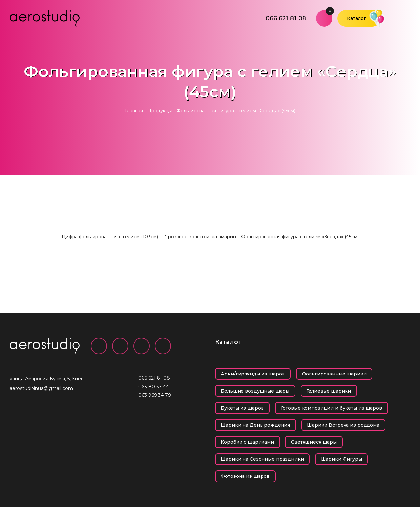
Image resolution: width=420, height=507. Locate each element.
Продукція (160, 111)
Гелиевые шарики (329, 391)
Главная (134, 111)
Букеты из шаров (242, 408)
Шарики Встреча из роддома (343, 425)
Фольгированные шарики (334, 374)
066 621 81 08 (286, 18)
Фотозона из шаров (245, 476)
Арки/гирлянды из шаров (253, 374)
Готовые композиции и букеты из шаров (331, 408)
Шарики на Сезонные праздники (262, 459)
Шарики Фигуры (341, 459)
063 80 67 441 (155, 387)
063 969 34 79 (155, 395)
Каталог (357, 18)
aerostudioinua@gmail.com (41, 388)
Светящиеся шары (314, 442)
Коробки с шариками (247, 442)
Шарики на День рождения (255, 425)
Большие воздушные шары (255, 391)
